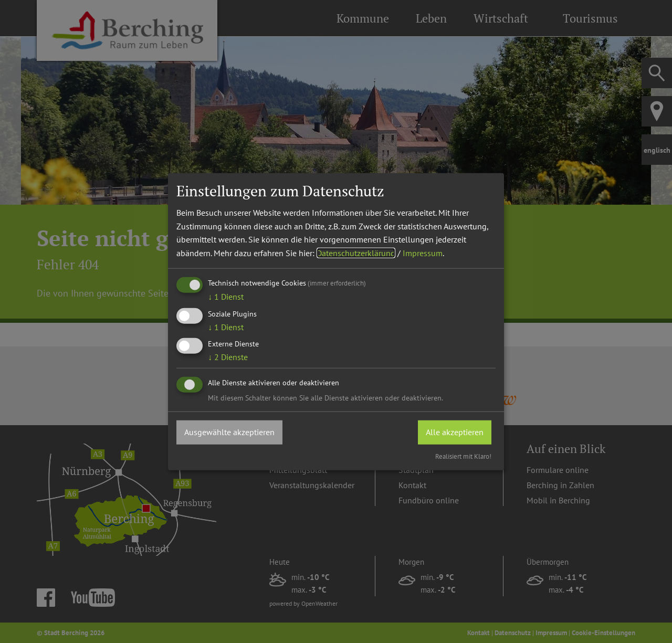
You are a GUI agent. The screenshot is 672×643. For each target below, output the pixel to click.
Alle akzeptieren (455, 432)
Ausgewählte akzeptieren (229, 432)
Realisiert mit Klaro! (463, 456)
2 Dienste (228, 357)
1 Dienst (226, 297)
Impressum (423, 253)
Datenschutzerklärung (356, 253)
